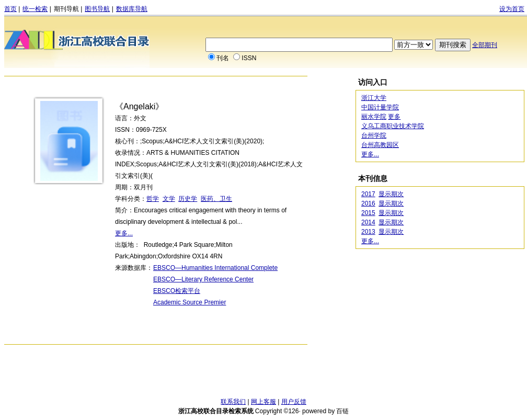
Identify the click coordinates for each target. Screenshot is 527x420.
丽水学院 (374, 117)
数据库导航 (132, 9)
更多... (124, 233)
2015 (368, 213)
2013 (368, 232)
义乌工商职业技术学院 (393, 126)
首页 (10, 9)
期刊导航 (66, 9)
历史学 (188, 199)
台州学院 (374, 135)
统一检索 (35, 9)
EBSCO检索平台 (177, 291)
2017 (368, 194)
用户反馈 (294, 402)
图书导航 (97, 9)
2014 (368, 222)
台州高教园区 (380, 145)
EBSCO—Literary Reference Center (203, 279)
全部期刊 (485, 45)
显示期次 (391, 194)
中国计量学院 (380, 107)
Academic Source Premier (190, 302)
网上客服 (263, 402)
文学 (169, 199)
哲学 (153, 199)
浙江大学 (374, 98)
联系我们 (233, 402)
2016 (368, 203)
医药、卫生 (216, 199)
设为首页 (512, 9)
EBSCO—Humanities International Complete (215, 268)
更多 (394, 117)
